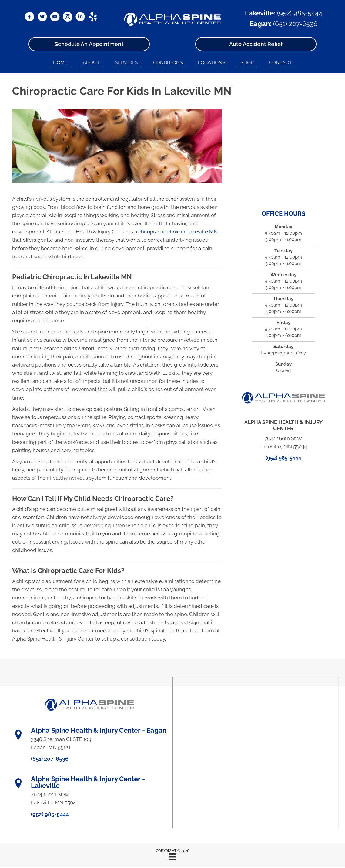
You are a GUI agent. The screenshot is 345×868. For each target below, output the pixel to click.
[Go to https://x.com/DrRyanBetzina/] (42, 18)
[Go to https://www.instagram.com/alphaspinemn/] (68, 18)
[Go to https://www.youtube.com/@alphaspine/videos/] (55, 18)
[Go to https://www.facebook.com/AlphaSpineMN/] (29, 18)
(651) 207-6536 (295, 24)
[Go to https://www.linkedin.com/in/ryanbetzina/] (80, 18)
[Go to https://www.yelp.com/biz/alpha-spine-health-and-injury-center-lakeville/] (93, 18)
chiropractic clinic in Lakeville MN (178, 232)
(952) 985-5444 (300, 13)
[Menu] (172, 857)
